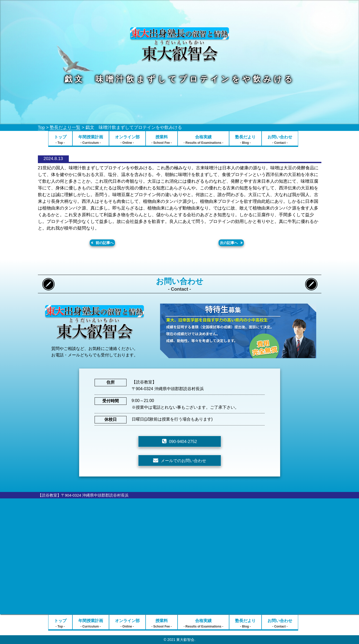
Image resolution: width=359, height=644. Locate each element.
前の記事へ (105, 243)
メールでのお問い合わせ (183, 461)
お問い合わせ (280, 140)
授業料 (162, 140)
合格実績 (203, 140)
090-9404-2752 (183, 442)
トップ (60, 140)
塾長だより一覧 (65, 127)
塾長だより (245, 140)
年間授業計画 (91, 140)
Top (41, 127)
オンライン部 (127, 140)
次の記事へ (229, 243)
